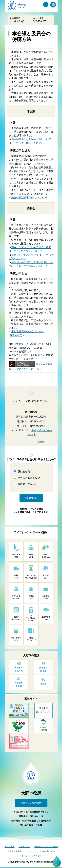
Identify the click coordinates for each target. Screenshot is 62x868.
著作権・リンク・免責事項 (46, 847)
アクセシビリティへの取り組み (41, 851)
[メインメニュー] (53, 5)
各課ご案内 (10, 847)
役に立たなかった (28, 484)
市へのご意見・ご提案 (31, 825)
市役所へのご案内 (31, 803)
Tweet (41, 441)
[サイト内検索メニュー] (46, 4)
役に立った (24, 471)
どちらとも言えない (29, 478)
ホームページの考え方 (31, 856)
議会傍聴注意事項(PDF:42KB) (28, 197)
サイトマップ (24, 847)
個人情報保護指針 (16, 851)
